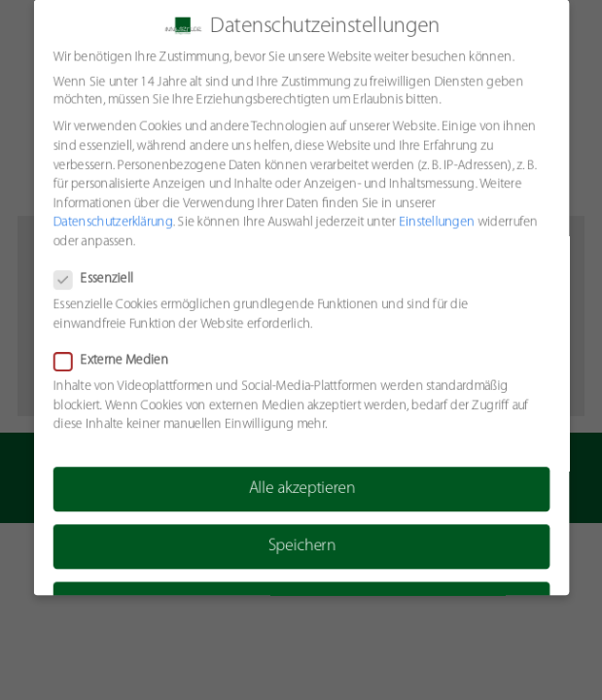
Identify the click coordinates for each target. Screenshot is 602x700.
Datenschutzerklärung (112, 222)
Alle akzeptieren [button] (301, 490)
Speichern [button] (301, 548)
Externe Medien (116, 361)
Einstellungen (437, 222)
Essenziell (98, 279)
